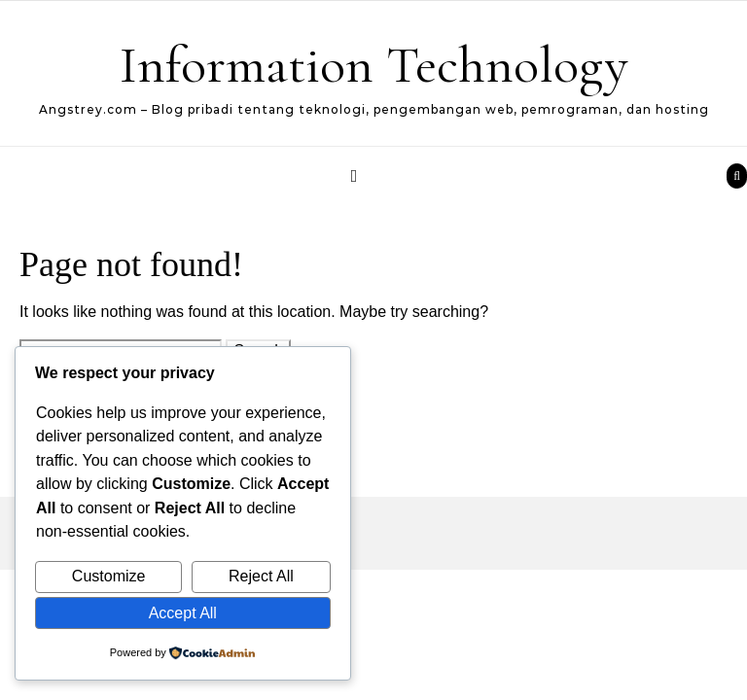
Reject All (261, 576)
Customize (109, 576)
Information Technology (374, 65)
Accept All (183, 613)
